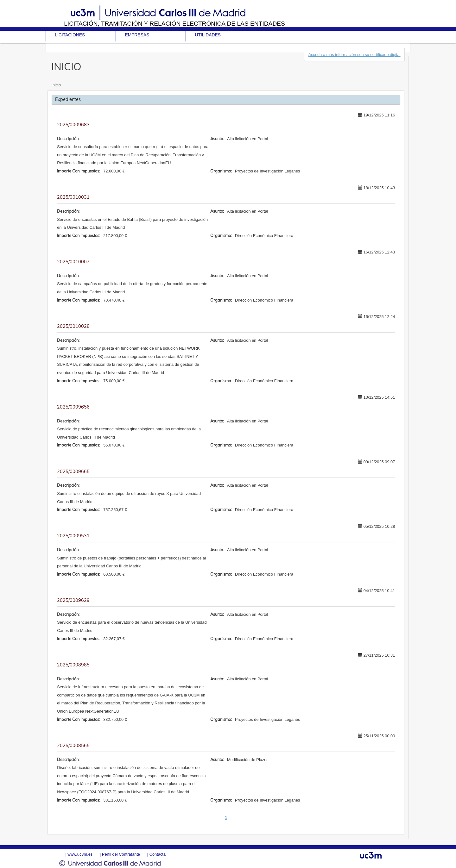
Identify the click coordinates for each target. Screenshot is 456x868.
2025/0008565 (73, 746)
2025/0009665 (73, 471)
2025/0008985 (73, 665)
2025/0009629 (73, 600)
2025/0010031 (73, 197)
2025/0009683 (73, 125)
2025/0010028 (73, 326)
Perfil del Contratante (121, 854)
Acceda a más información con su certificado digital (355, 55)
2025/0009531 (73, 536)
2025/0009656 (73, 407)
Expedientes (68, 99)
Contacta (158, 854)
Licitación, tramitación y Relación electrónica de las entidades (174, 24)
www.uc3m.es (80, 854)
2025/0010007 (73, 262)
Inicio (56, 85)
